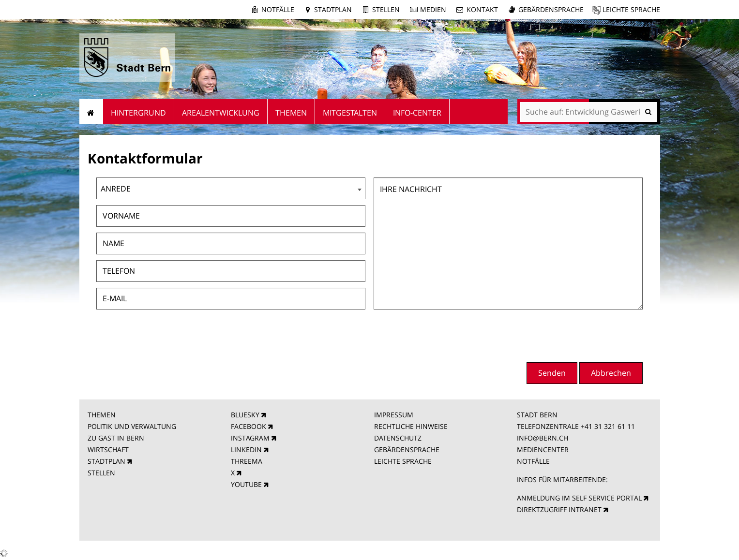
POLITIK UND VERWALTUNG (132, 426)
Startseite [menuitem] (91, 112)
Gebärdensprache (551, 9)
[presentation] (569, 335)
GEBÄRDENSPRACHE (407, 449)
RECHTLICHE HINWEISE (411, 426)
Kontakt (482, 9)
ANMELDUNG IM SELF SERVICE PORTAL (579, 498)
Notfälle (278, 9)
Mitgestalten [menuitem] (350, 113)
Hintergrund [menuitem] (138, 113)
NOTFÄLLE (533, 461)
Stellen (386, 9)
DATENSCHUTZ (398, 438)
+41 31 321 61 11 (608, 426)
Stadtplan (333, 9)
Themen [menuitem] (291, 113)
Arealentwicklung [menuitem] (221, 113)
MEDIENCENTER (543, 449)
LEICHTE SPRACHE (403, 461)
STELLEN (101, 473)
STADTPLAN (106, 461)
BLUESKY (245, 415)
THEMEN (102, 415)
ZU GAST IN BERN (116, 438)
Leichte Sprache (631, 9)
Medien (433, 9)
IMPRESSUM (394, 415)
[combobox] (231, 188)
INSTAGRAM (250, 438)
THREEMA (247, 461)
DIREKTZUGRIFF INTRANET (559, 509)
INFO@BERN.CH (543, 438)
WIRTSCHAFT (108, 449)
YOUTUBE (246, 484)
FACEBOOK (249, 426)
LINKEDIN (246, 449)
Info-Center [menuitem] (417, 113)
